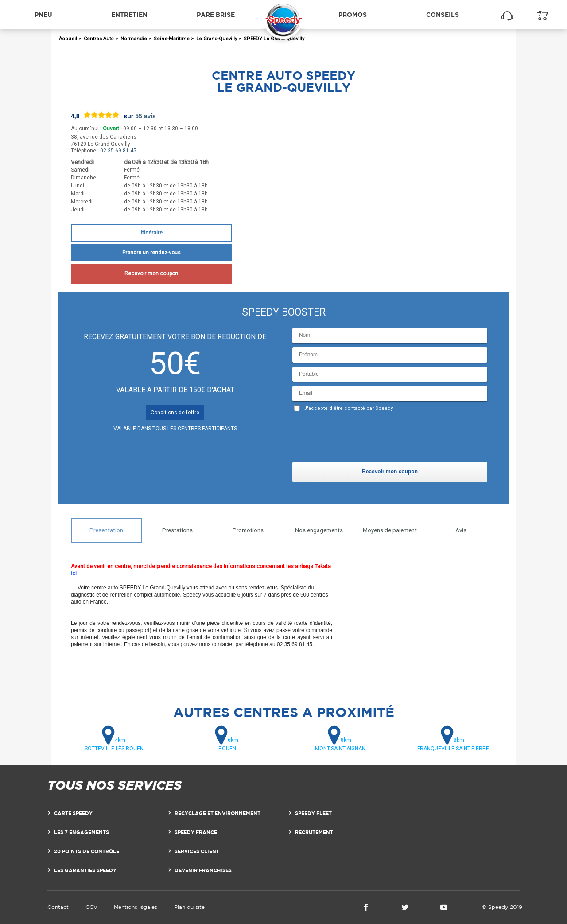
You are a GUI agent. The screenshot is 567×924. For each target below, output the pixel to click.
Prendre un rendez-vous (151, 253)
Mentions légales (136, 907)
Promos (353, 14)
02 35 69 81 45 (118, 151)
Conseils (443, 14)
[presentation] (360, 439)
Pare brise (216, 14)
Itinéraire (152, 233)
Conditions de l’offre (175, 413)
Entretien (129, 14)
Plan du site (189, 907)
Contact (58, 907)
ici (74, 573)
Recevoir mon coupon (151, 273)
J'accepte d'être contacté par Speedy (348, 408)
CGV (91, 907)
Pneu (43, 14)
